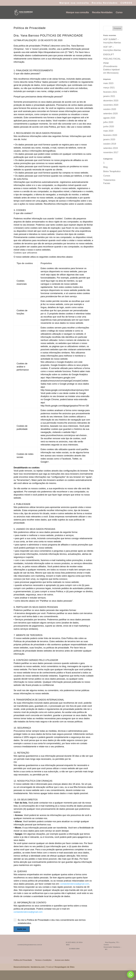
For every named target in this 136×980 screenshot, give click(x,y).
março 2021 (109, 88)
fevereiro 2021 (110, 92)
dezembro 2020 (111, 101)
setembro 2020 (110, 114)
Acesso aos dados (62, 960)
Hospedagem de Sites (65, 967)
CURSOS (126, 3)
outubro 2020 (110, 109)
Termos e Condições (43, 960)
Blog (105, 167)
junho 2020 (109, 127)
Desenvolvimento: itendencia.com (29, 967)
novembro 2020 (111, 105)
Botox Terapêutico (112, 171)
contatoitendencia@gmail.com (75, 884)
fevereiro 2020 (110, 135)
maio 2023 (108, 83)
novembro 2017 (111, 152)
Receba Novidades (105, 3)
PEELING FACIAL (112, 59)
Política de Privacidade (23, 960)
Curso (119, 13)
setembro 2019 (110, 148)
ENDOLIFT (109, 54)
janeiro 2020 (109, 139)
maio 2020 (108, 131)
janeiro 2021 (109, 96)
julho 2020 (108, 122)
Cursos (107, 176)
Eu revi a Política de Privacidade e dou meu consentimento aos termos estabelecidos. (50, 921)
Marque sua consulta (74, 3)
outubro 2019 (110, 144)
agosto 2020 (109, 118)
